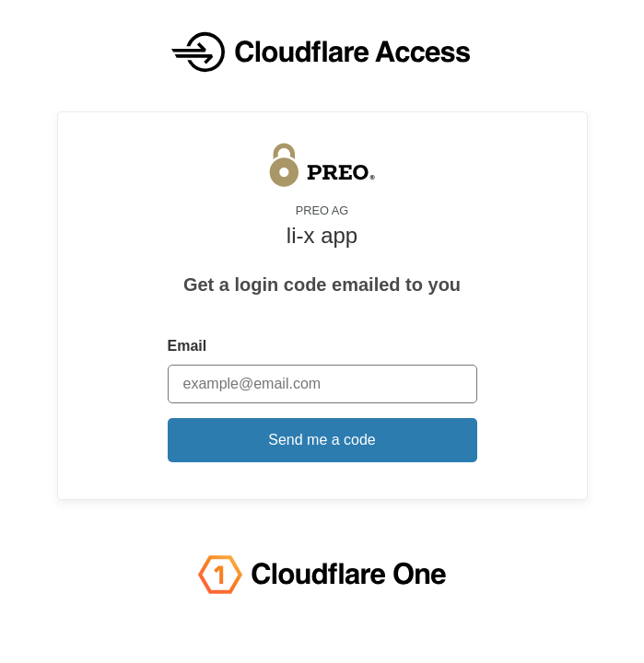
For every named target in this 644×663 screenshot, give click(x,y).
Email (187, 346)
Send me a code (322, 440)
